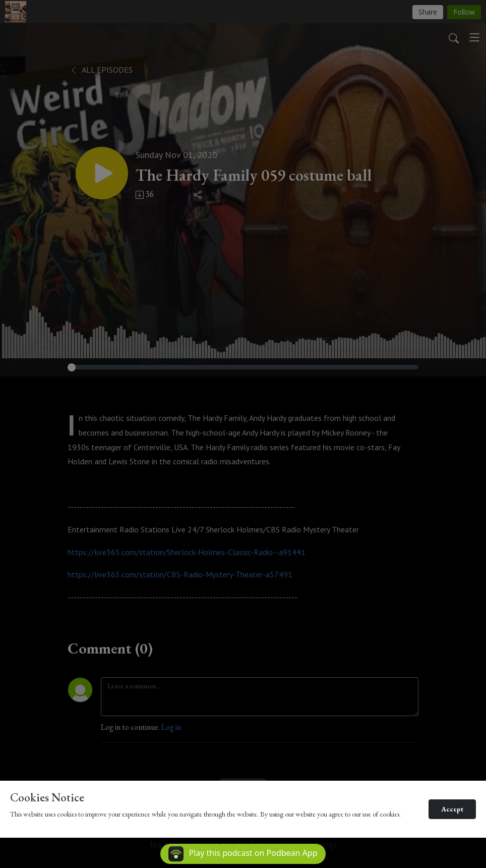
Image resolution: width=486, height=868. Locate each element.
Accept (452, 809)
